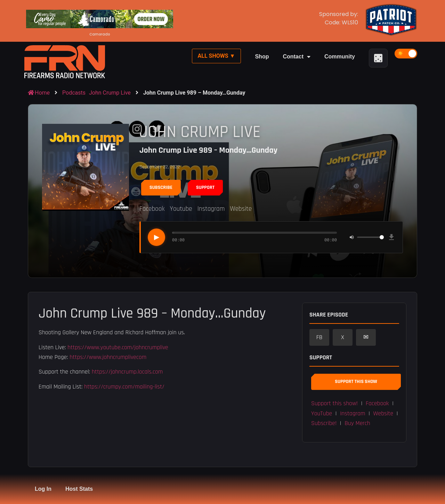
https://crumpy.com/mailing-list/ (124, 387)
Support (205, 187)
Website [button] (383, 414)
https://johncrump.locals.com (127, 372)
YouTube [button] (322, 414)
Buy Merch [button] (357, 423)
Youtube (181, 209)
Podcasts (74, 93)
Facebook (152, 209)
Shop (262, 57)
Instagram (211, 209)
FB (319, 337)
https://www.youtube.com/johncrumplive (118, 347)
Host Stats (79, 489)
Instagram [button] (353, 414)
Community (340, 57)
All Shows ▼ (217, 56)
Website (241, 209)
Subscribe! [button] (324, 423)
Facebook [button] (377, 403)
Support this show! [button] (334, 403)
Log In (43, 489)
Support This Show (356, 382)
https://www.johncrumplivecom (108, 357)
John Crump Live (110, 93)
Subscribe (161, 187)
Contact (297, 57)
